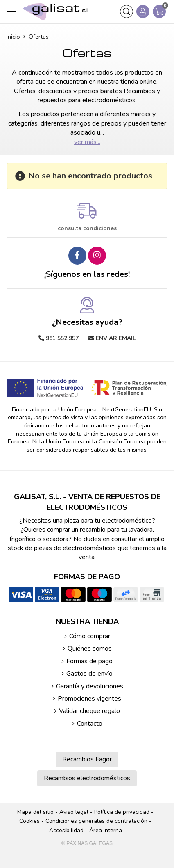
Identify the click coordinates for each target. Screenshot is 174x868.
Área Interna (106, 830)
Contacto (90, 724)
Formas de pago (89, 661)
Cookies (29, 821)
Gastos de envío (89, 674)
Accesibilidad (66, 830)
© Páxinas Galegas (87, 843)
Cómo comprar (90, 636)
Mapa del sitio (35, 812)
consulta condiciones (87, 229)
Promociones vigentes (89, 699)
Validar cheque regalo (89, 711)
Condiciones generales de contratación (96, 821)
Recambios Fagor (87, 759)
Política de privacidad (122, 812)
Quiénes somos (90, 649)
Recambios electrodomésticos (87, 778)
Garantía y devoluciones (90, 686)
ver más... (87, 142)
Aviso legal (74, 812)
